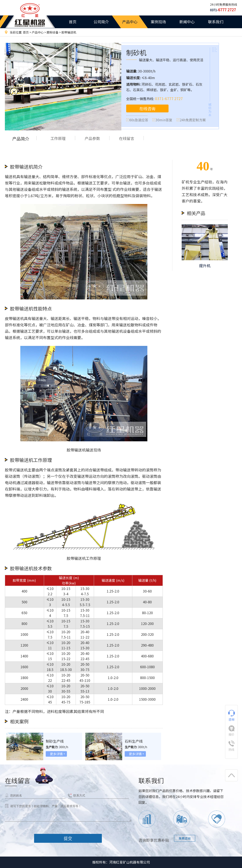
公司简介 (101, 22)
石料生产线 (134, 741)
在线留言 (131, 139)
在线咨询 (147, 109)
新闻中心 (187, 22)
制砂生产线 (55, 741)
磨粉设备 (53, 32)
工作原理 (59, 139)
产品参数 (95, 139)
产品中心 (130, 22)
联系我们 (216, 22)
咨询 (232, 716)
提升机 (205, 266)
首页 (73, 22)
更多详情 (56, 754)
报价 (232, 731)
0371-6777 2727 (169, 98)
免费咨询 (185, 838)
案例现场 (158, 22)
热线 (231, 746)
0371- (223, 10)
